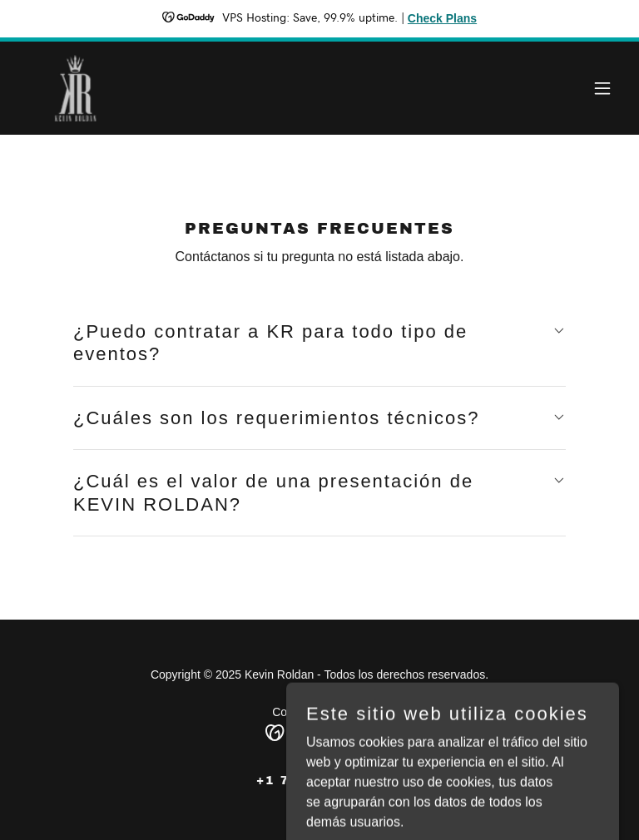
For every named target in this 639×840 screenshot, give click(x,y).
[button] (602, 88)
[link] (138, 88)
